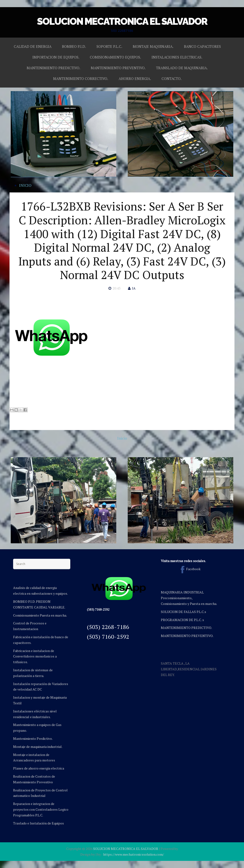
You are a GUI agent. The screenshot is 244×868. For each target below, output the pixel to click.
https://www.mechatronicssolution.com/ (134, 854)
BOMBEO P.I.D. (74, 46)
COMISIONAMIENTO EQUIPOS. (115, 57)
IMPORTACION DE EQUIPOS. (56, 57)
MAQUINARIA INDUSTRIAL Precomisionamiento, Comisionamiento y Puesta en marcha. (189, 598)
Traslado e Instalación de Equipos (38, 823)
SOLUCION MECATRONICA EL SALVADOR (122, 21)
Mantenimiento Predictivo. (33, 738)
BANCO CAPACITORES (202, 46)
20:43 (117, 288)
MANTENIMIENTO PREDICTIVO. (53, 68)
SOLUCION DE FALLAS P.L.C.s (183, 612)
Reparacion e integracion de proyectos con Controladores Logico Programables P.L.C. (41, 809)
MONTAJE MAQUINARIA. (153, 46)
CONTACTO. (172, 78)
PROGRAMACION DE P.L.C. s (182, 620)
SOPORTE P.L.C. (109, 46)
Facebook (190, 569)
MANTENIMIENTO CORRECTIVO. (81, 78)
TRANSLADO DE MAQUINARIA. (182, 68)
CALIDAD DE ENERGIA (33, 46)
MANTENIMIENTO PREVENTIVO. (118, 68)
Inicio (122, 438)
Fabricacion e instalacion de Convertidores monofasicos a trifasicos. (35, 656)
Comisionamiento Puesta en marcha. (40, 615)
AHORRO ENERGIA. (135, 78)
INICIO (25, 185)
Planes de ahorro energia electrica (39, 768)
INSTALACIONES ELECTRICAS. (177, 57)
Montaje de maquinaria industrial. (38, 747)
